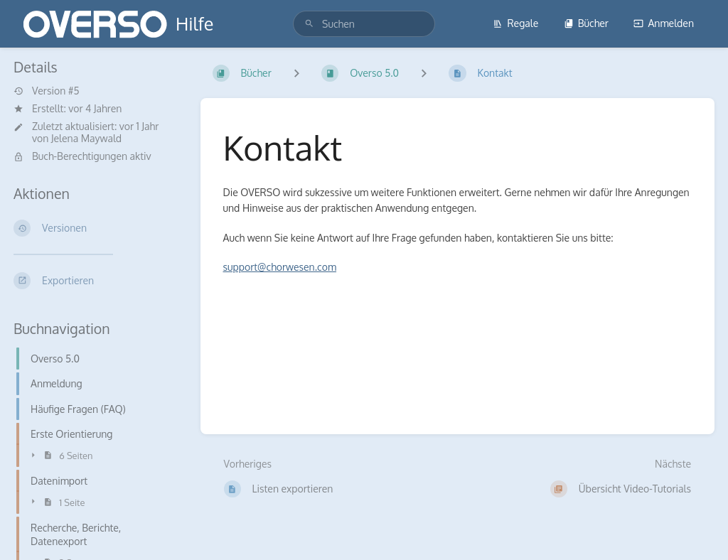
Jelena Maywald (86, 138)
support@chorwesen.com (280, 267)
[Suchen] (309, 24)
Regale (515, 23)
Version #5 (47, 91)
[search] (364, 24)
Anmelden (664, 23)
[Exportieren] (96, 281)
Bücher (586, 23)
